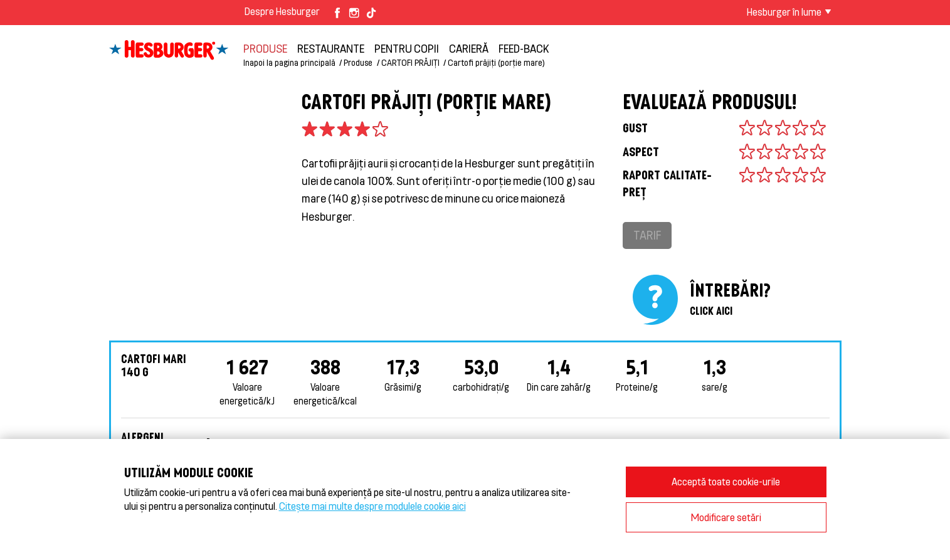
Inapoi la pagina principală (289, 62)
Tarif (647, 235)
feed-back (524, 48)
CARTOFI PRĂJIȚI (410, 62)
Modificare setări (726, 517)
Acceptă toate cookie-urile (726, 481)
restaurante (331, 48)
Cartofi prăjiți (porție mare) (496, 62)
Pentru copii (407, 48)
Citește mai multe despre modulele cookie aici (372, 506)
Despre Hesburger (282, 11)
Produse (265, 48)
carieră (469, 48)
